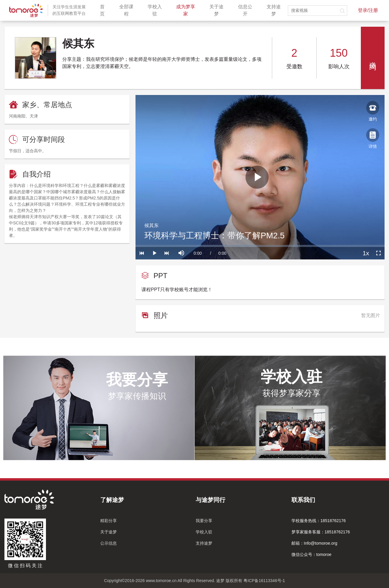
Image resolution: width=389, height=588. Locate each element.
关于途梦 (219, 10)
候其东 (152, 225)
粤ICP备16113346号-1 (264, 581)
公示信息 (109, 543)
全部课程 (128, 10)
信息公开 (247, 10)
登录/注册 (368, 10)
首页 (105, 10)
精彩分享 (109, 521)
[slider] (260, 246)
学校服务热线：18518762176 (319, 521)
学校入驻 (157, 10)
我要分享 (204, 521)
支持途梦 (276, 10)
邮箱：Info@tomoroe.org (314, 543)
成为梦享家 (188, 10)
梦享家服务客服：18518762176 (321, 532)
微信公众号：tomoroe (311, 554)
